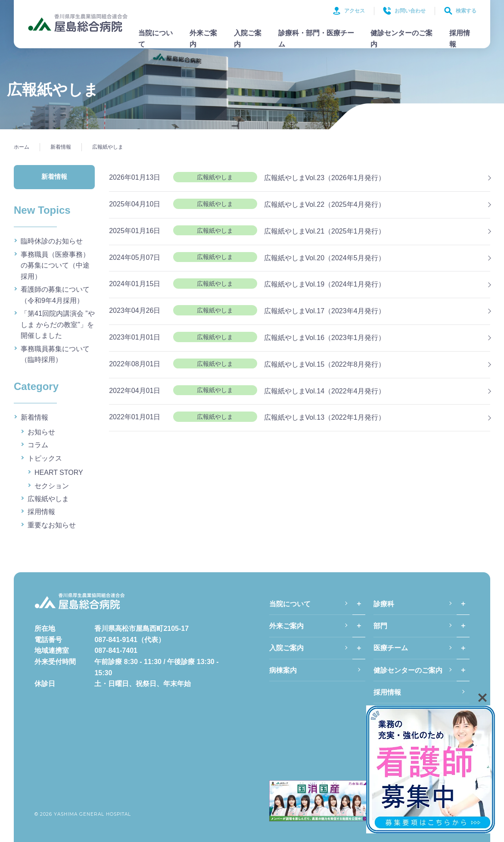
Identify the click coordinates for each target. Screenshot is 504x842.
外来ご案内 (203, 39)
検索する (460, 11)
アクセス (349, 11)
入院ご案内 (248, 39)
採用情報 (460, 39)
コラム (38, 445)
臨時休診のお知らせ (52, 241)
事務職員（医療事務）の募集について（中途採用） (55, 265)
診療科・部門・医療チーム (316, 39)
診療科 (384, 604)
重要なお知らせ (52, 525)
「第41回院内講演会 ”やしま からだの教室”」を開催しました (58, 324)
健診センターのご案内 (401, 39)
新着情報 (34, 417)
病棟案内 (283, 670)
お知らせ (41, 432)
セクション (52, 486)
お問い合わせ (404, 11)
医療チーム (391, 648)
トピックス (45, 458)
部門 (380, 626)
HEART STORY (59, 472)
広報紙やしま (48, 499)
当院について (156, 39)
